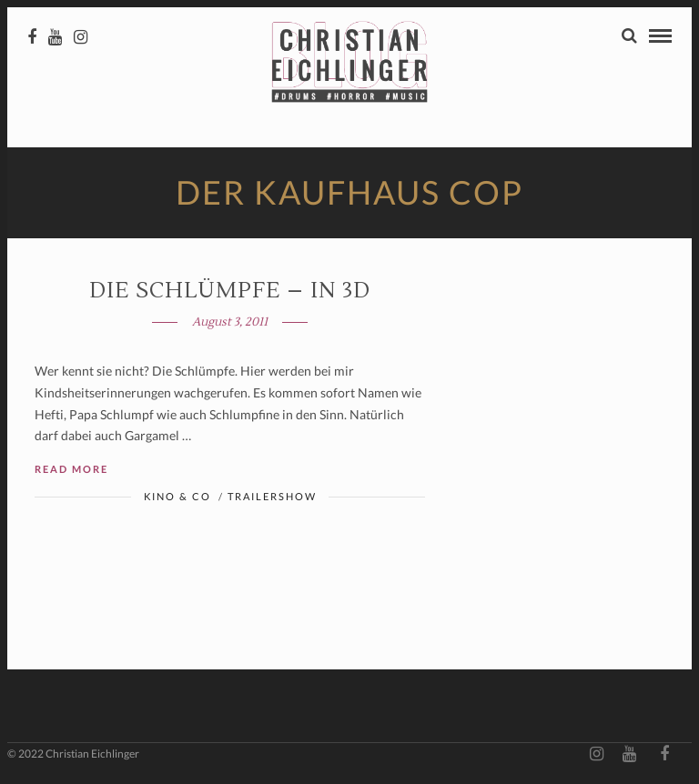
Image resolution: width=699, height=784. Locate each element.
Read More (71, 469)
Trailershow (272, 496)
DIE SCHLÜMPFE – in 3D (230, 291)
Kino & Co (177, 496)
